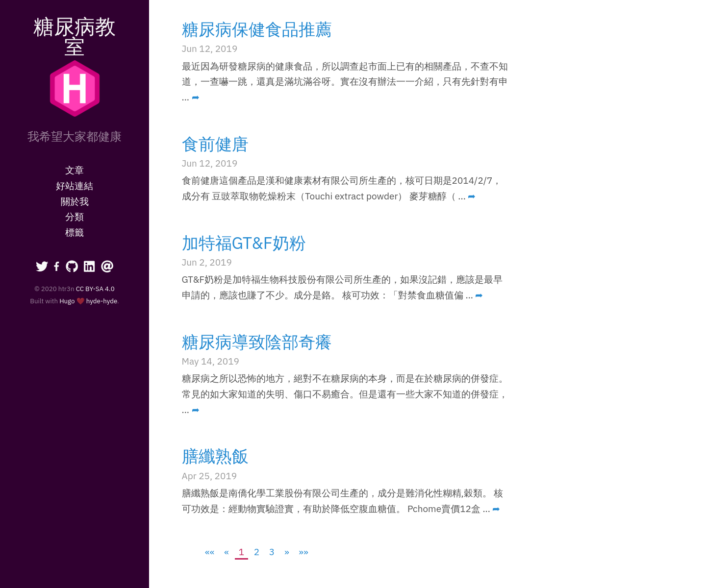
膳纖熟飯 (215, 456)
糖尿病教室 (75, 36)
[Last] (304, 552)
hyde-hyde (102, 301)
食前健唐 (215, 144)
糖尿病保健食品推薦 (257, 29)
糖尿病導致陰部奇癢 (257, 342)
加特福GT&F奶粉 (244, 243)
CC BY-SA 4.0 (95, 289)
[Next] (287, 552)
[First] (210, 552)
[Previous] (227, 552)
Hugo (67, 301)
